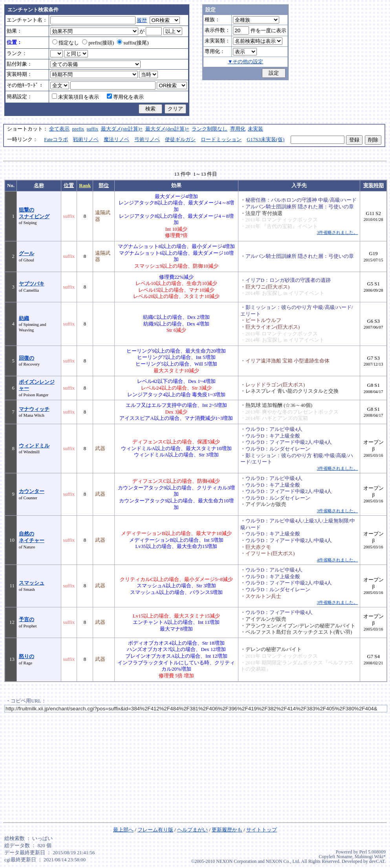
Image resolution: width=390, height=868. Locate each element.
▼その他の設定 (246, 62)
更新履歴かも (227, 830)
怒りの (27, 657)
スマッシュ (32, 583)
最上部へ (123, 830)
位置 (69, 186)
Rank (85, 186)
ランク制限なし (210, 129)
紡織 (24, 318)
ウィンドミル (34, 446)
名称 (39, 186)
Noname (344, 857)
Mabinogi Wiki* (370, 857)
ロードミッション (221, 140)
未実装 (255, 129)
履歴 (142, 20)
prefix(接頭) (98, 43)
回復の (27, 358)
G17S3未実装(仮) (265, 140)
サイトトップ (262, 830)
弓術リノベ (147, 140)
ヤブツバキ (32, 284)
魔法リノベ (116, 140)
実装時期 (374, 186)
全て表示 (59, 129)
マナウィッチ (34, 409)
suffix (93, 129)
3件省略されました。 (337, 232)
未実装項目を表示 (75, 97)
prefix (78, 129)
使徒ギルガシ (180, 140)
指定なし (66, 43)
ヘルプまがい (192, 830)
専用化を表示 (125, 97)
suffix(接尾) (133, 43)
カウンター (32, 491)
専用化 (238, 129)
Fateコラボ (56, 140)
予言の (27, 620)
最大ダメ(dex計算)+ (167, 129)
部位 (104, 186)
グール (27, 254)
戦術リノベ (86, 140)
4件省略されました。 (337, 560)
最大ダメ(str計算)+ (122, 129)
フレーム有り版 (155, 830)
